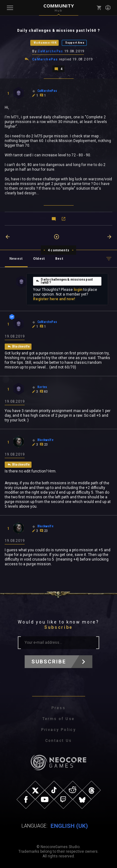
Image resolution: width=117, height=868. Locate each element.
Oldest (39, 259)
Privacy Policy (59, 730)
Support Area (75, 43)
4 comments (58, 250)
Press (58, 708)
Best (59, 259)
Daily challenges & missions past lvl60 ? (64, 281)
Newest (16, 259)
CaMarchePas (50, 51)
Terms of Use (59, 719)
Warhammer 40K (45, 43)
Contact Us (59, 741)
